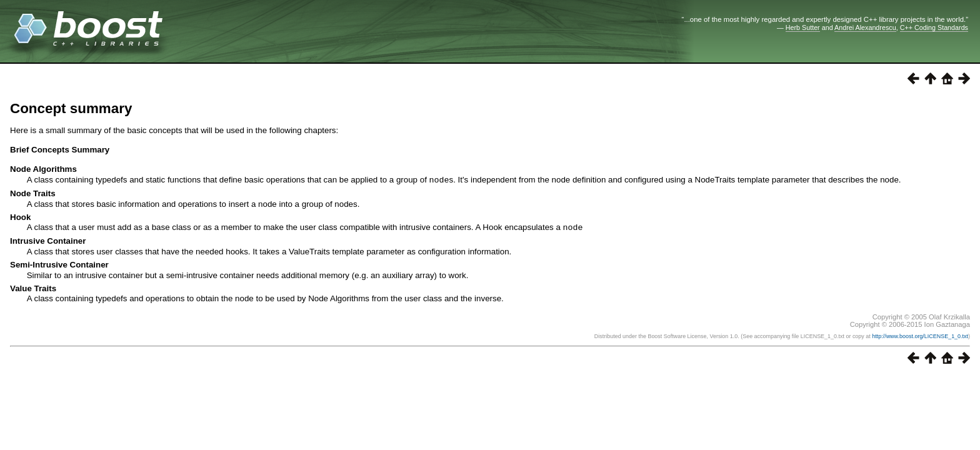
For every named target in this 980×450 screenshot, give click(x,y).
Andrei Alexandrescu (865, 27)
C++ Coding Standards (934, 27)
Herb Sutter (803, 27)
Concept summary (71, 108)
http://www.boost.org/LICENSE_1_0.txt (920, 335)
